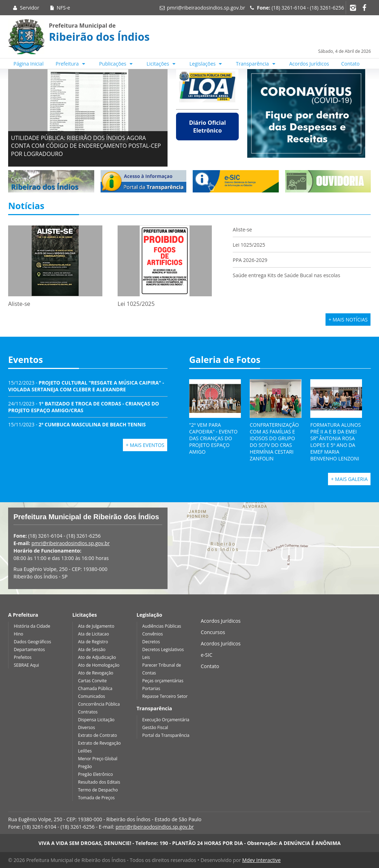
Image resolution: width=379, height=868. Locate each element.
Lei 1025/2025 (249, 245)
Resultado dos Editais (99, 782)
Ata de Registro (93, 642)
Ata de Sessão (92, 649)
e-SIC (207, 655)
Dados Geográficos (32, 642)
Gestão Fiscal (155, 727)
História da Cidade (32, 626)
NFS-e (59, 8)
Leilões (85, 751)
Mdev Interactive (262, 860)
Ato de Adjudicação (97, 657)
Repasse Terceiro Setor (165, 696)
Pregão (85, 766)
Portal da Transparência (166, 735)
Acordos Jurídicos (309, 64)
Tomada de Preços (96, 798)
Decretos (151, 642)
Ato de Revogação (96, 673)
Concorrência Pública (99, 704)
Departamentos (29, 649)
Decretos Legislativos (163, 649)
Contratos (88, 712)
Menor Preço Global (98, 759)
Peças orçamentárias (163, 681)
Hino (18, 634)
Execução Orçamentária (166, 720)
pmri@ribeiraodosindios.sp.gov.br (206, 8)
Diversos (86, 727)
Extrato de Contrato (97, 735)
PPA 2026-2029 (250, 260)
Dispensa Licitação (96, 720)
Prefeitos (23, 657)
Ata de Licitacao (94, 634)
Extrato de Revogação (99, 743)
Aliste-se (242, 229)
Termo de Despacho (98, 790)
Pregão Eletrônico (95, 774)
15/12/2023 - (86, 386)
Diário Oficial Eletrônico (208, 127)
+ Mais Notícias (348, 320)
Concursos (213, 632)
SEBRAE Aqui (26, 665)
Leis (146, 657)
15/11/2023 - (77, 424)
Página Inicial (29, 64)
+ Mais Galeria (349, 479)
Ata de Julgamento (96, 626)
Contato (350, 64)
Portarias (151, 688)
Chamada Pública (95, 688)
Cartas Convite (92, 681)
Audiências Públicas (162, 626)
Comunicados (91, 696)
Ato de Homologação (99, 665)
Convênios (153, 634)
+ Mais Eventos (145, 445)
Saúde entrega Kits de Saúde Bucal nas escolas (286, 275)
